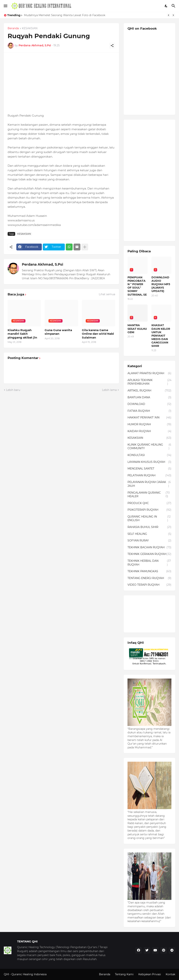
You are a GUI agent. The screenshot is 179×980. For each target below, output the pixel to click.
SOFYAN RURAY (149, 541)
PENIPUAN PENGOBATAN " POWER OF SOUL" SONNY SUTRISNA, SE (137, 286)
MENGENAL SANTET (149, 469)
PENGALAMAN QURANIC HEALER (149, 495)
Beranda (13, 28)
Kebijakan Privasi (150, 974)
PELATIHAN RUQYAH (149, 476)
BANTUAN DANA (149, 398)
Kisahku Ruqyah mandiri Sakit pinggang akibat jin (22, 334)
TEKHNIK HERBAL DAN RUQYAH (149, 563)
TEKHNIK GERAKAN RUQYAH (149, 554)
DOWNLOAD (149, 404)
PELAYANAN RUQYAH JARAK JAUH (149, 484)
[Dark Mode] (166, 6)
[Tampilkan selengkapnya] (85, 247)
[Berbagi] (112, 46)
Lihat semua (107, 294)
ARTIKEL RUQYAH (149, 391)
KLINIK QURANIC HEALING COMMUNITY (149, 447)
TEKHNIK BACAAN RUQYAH (149, 548)
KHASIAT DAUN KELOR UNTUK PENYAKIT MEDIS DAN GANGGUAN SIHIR (161, 336)
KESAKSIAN (30, 28)
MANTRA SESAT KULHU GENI (137, 329)
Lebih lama (109, 390)
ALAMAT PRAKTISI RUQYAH (149, 373)
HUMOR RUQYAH (149, 425)
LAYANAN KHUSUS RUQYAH (149, 462)
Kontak (170, 974)
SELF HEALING (149, 534)
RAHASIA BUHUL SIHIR (149, 527)
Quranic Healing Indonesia (29, 974)
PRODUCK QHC (149, 503)
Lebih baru (13, 390)
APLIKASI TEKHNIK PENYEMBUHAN (149, 382)
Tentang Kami (124, 974)
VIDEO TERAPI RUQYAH (149, 585)
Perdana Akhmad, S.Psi (42, 264)
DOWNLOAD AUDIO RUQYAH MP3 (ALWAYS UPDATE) (161, 284)
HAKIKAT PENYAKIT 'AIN (149, 418)
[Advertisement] (61, 83)
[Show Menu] (5, 6)
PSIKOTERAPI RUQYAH (149, 510)
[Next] (173, 15)
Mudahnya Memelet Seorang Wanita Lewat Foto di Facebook (65, 15)
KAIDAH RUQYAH (149, 431)
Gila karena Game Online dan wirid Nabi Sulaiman (98, 334)
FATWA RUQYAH (149, 411)
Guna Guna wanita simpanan (58, 332)
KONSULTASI (149, 455)
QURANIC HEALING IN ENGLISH (149, 519)
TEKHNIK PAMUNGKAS (149, 571)
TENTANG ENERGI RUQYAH (149, 578)
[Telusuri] (174, 6)
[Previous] (169, 15)
